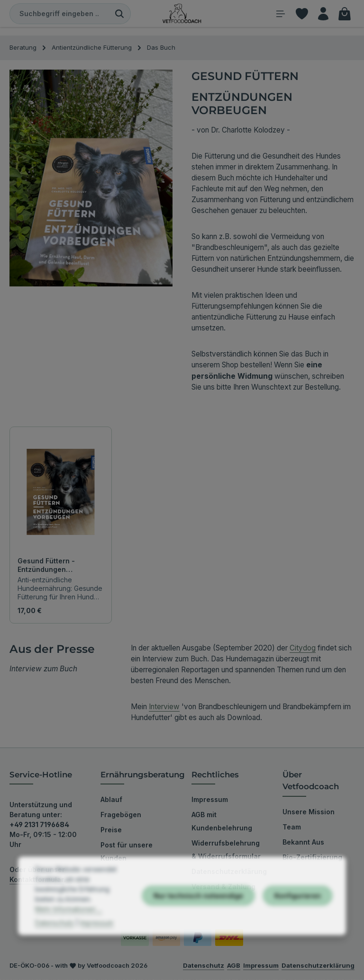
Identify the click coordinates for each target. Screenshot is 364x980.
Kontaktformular (37, 880)
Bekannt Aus (303, 843)
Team (292, 828)
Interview (164, 708)
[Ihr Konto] (322, 14)
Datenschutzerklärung (229, 872)
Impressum (210, 800)
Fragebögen (121, 815)
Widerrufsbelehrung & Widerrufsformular (226, 851)
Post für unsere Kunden (127, 852)
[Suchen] (120, 14)
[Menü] (278, 14)
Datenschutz (55, 953)
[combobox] (59, 14)
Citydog (303, 649)
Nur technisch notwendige (198, 926)
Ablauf (111, 800)
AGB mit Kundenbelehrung (222, 822)
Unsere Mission (309, 813)
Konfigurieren (298, 926)
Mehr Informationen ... (68, 939)
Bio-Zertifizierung (312, 858)
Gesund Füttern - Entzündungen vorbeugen (46, 566)
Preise (111, 831)
